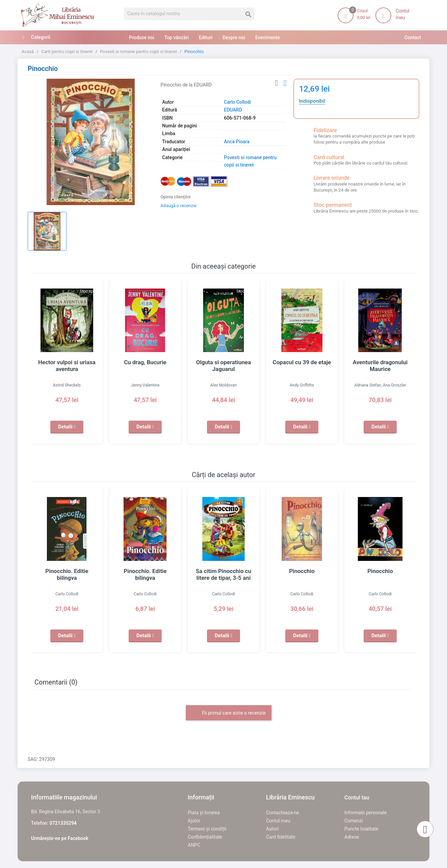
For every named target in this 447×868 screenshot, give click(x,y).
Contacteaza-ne (283, 813)
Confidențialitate (205, 837)
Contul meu (278, 821)
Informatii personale (365, 813)
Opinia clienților (176, 197)
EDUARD (233, 110)
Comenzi (354, 821)
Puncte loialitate (361, 829)
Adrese (352, 837)
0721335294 (63, 823)
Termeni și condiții (207, 829)
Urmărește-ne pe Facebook (60, 838)
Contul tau (357, 798)
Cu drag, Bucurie (145, 362)
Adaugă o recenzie (178, 206)
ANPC (194, 845)
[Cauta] (189, 14)
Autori (272, 829)
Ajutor (194, 821)
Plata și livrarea (204, 813)
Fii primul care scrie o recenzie (228, 713)
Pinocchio (302, 571)
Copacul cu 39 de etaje (302, 362)
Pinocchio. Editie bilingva (67, 571)
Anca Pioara (237, 142)
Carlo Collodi (237, 102)
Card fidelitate (281, 837)
